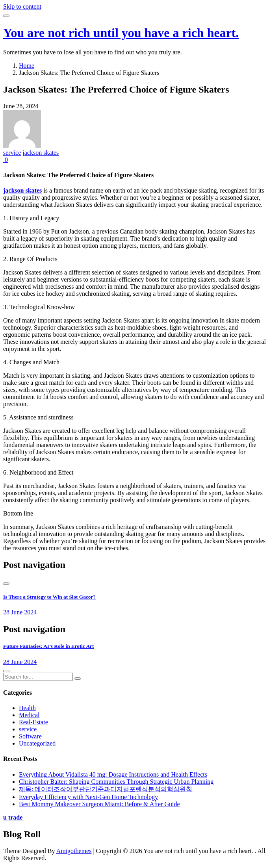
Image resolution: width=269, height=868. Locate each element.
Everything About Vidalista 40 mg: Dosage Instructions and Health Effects (113, 774)
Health (27, 708)
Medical (29, 715)
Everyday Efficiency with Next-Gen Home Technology (88, 797)
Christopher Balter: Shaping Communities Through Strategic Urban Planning (116, 782)
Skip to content (22, 6)
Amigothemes (74, 851)
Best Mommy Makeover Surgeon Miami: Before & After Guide (99, 804)
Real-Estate (33, 722)
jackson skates (41, 153)
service (12, 153)
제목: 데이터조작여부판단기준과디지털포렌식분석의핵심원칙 (106, 789)
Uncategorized (37, 743)
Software (30, 736)
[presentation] (6, 584)
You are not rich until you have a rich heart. (121, 33)
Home (27, 66)
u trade (13, 817)
